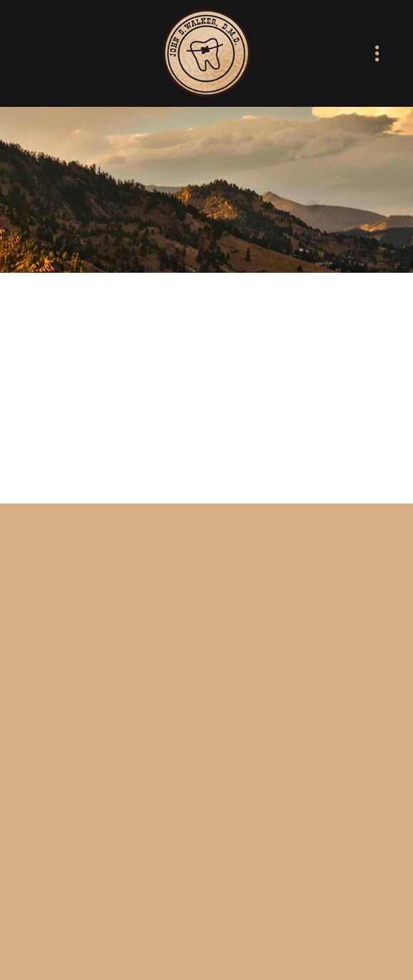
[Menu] (377, 54)
